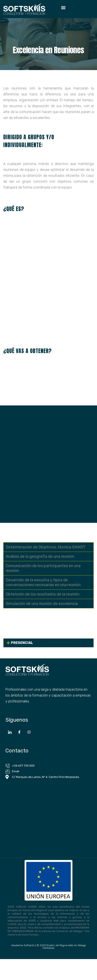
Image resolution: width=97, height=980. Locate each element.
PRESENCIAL (22, 643)
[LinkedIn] (10, 732)
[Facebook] (19, 732)
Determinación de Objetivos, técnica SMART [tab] (46, 547)
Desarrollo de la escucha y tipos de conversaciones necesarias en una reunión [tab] (43, 582)
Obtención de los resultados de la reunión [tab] (43, 594)
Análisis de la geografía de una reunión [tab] (40, 556)
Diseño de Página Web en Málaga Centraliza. (64, 947)
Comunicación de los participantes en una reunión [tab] (43, 568)
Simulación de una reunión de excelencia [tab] (42, 604)
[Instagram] (29, 732)
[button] (63, 7)
